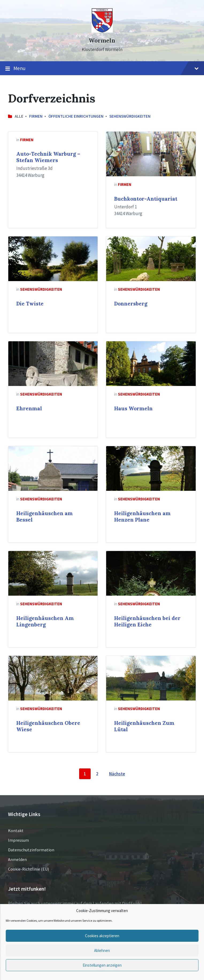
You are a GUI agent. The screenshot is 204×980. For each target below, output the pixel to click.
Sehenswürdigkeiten (130, 116)
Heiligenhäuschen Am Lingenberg (45, 621)
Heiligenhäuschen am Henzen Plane (142, 516)
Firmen (36, 116)
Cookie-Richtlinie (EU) (28, 869)
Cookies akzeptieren (102, 936)
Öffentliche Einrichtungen (76, 116)
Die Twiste (30, 304)
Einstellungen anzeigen (102, 965)
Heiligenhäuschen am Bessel (45, 516)
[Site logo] (102, 31)
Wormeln (102, 41)
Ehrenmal (29, 408)
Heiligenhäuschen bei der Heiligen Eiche (147, 621)
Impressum (18, 840)
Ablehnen (102, 950)
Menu (102, 68)
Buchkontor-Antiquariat (146, 199)
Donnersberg (131, 304)
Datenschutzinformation (31, 850)
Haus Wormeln (133, 408)
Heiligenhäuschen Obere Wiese (48, 726)
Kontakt (16, 830)
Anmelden (17, 859)
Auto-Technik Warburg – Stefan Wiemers (48, 157)
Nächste (117, 774)
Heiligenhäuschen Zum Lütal (144, 726)
